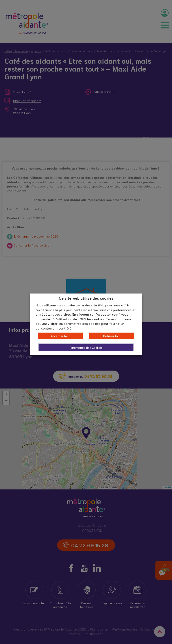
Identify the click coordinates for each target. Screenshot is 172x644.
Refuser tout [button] (112, 336)
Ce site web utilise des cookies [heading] (86, 298)
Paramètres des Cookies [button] (86, 348)
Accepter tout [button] (60, 336)
